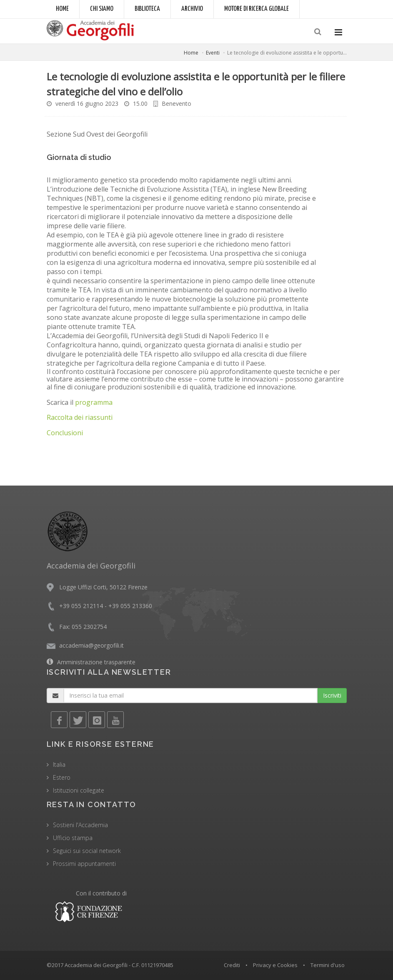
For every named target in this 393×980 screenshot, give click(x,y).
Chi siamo (102, 9)
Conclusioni (65, 433)
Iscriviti (332, 695)
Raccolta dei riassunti (80, 417)
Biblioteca (147, 9)
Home (62, 9)
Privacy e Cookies (275, 965)
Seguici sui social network (87, 851)
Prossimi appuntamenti (84, 864)
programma (94, 402)
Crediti (232, 965)
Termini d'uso (328, 965)
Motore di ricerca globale (257, 9)
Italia (59, 764)
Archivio (192, 9)
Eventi (213, 53)
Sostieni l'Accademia (80, 825)
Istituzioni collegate (79, 790)
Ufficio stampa (73, 838)
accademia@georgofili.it (91, 645)
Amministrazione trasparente (96, 662)
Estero (62, 777)
